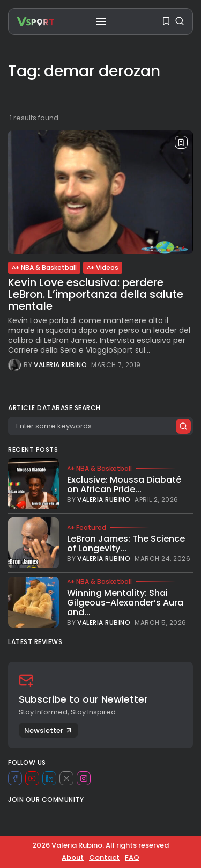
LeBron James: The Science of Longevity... (126, 544)
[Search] (100, 426)
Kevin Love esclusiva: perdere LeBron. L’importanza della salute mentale (96, 294)
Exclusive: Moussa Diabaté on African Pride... (124, 484)
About (73, 858)
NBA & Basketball (44, 268)
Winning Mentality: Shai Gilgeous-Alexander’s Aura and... (125, 602)
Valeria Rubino (60, 365)
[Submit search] (183, 426)
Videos (103, 268)
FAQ (132, 858)
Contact (104, 858)
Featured (87, 528)
